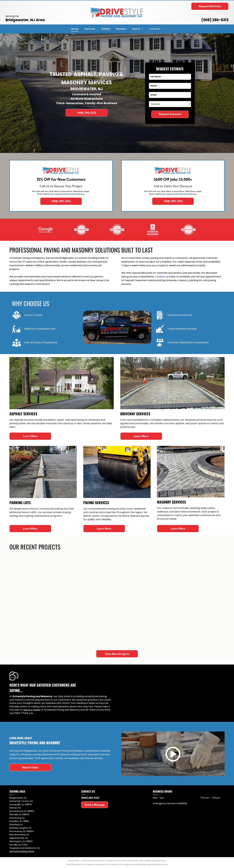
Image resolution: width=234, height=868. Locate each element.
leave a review (32, 710)
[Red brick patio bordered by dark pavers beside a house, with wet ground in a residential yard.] (117, 578)
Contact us (162, 277)
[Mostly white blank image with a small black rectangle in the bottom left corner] (188, 230)
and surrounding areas (22, 851)
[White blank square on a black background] (153, 230)
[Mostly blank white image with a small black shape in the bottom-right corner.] (117, 230)
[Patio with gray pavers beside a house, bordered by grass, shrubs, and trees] (160, 623)
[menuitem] (75, 29)
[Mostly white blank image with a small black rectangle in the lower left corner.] (81, 230)
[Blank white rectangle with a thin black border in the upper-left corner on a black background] (46, 230)
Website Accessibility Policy (155, 860)
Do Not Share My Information (93, 860)
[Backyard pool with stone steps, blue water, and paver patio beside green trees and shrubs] (74, 578)
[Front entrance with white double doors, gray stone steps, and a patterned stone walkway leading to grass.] (31, 578)
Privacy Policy (73, 860)
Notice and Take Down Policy (132, 860)
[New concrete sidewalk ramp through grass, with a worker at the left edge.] (117, 623)
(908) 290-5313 (215, 20)
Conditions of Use (113, 860)
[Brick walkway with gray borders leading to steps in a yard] (74, 623)
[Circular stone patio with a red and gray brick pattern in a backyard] (160, 578)
